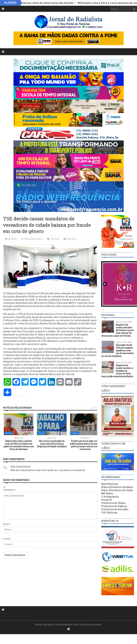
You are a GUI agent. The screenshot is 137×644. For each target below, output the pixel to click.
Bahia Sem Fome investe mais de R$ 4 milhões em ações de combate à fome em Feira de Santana (19, 445)
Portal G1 (107, 500)
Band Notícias (110, 484)
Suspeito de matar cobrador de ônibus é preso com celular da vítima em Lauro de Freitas (118, 330)
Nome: (7, 524)
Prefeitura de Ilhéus (113, 503)
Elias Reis (71, 239)
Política (55, 239)
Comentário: (9, 490)
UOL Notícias (109, 512)
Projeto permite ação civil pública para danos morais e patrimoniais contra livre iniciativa (85, 445)
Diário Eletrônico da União (117, 490)
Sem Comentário (34, 239)
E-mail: (7, 539)
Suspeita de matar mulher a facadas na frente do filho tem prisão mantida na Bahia (117, 371)
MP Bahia (107, 493)
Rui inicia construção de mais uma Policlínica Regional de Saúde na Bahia (52, 444)
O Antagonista (110, 497)
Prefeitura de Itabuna (114, 506)
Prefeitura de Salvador (115, 509)
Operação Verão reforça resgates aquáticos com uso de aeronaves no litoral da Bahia (117, 351)
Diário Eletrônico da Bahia (117, 487)
